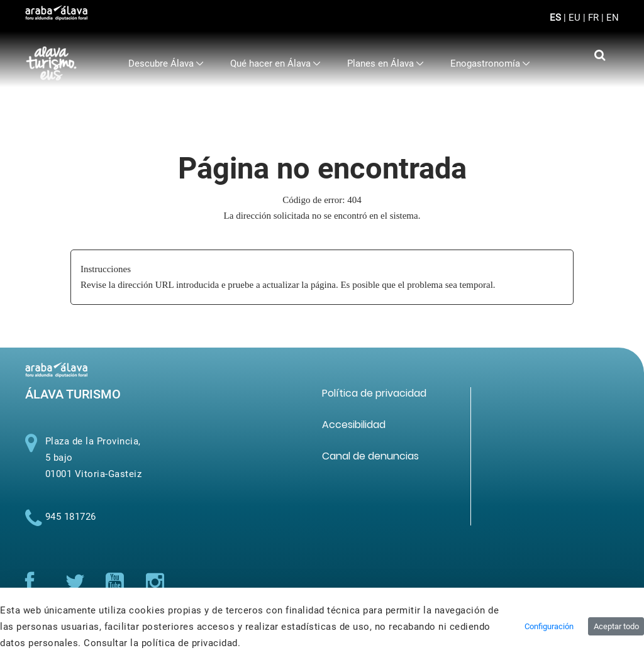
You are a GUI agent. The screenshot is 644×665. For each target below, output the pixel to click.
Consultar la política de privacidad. (162, 643)
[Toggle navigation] (599, 25)
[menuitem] (166, 64)
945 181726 (71, 517)
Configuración (549, 626)
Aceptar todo (616, 626)
